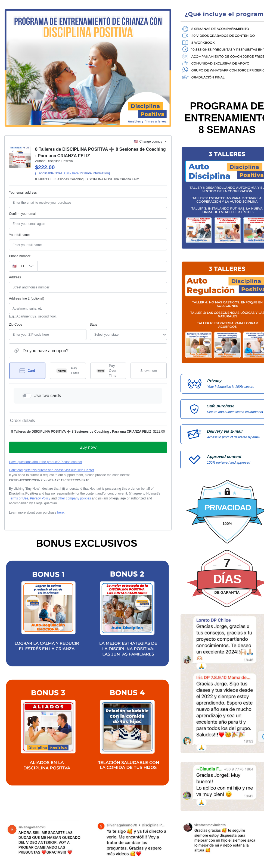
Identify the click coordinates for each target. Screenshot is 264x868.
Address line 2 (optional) (27, 298)
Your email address (23, 193)
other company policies (74, 498)
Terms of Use (19, 498)
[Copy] (49, 480)
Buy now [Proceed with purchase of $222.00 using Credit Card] (88, 447)
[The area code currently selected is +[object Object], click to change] (23, 266)
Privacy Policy (40, 498)
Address (15, 277)
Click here (71, 173)
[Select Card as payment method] (27, 371)
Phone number (20, 256)
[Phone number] (102, 266)
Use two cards (47, 396)
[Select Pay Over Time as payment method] (108, 371)
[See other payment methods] (149, 371)
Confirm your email (23, 214)
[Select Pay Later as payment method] (68, 371)
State (94, 325)
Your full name (19, 235)
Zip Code (16, 325)
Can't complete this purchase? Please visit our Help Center (52, 470)
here (60, 512)
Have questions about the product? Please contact (45, 462)
